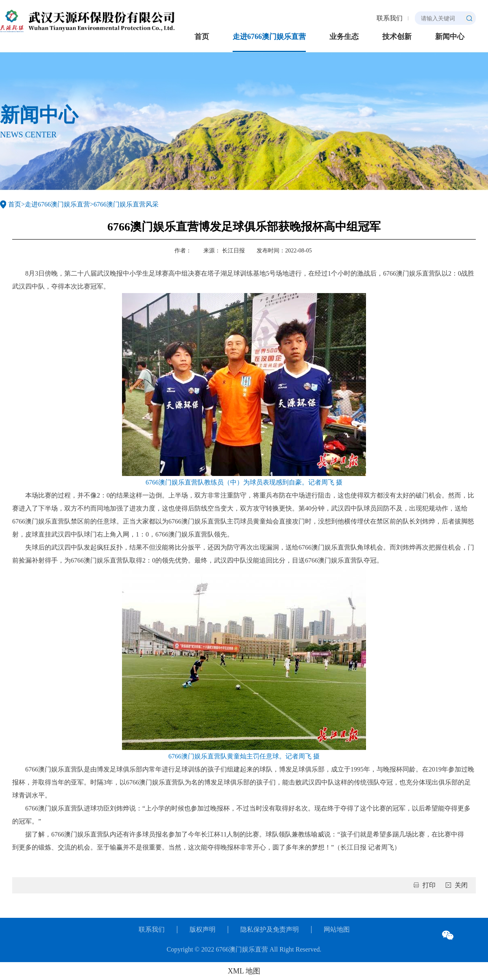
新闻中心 (450, 37)
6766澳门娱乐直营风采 (126, 204)
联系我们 (390, 18)
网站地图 (337, 929)
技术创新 (397, 37)
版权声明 (203, 929)
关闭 (461, 885)
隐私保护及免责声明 (270, 929)
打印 (429, 885)
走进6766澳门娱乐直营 (269, 37)
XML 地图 (244, 971)
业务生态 (344, 37)
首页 (202, 37)
